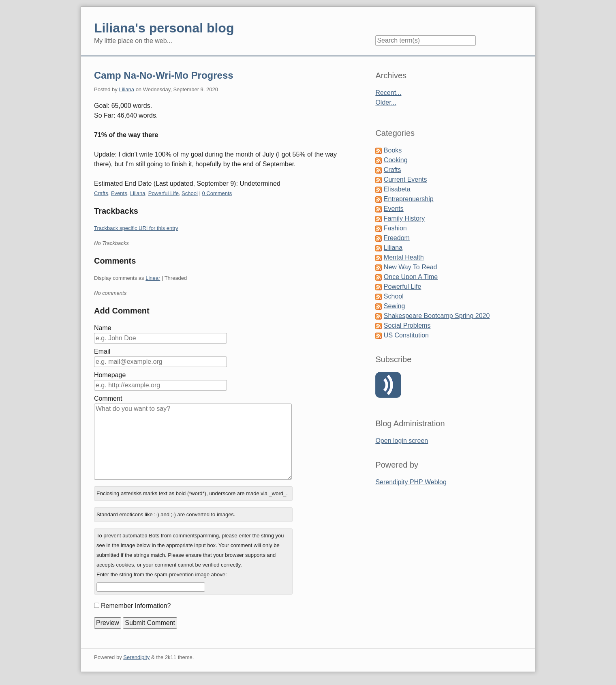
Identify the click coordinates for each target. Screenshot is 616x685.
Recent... (388, 93)
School (190, 193)
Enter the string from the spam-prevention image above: (162, 574)
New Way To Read (411, 267)
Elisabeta (397, 189)
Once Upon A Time (411, 277)
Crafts (101, 193)
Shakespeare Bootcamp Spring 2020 (437, 316)
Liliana (126, 89)
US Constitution (406, 335)
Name (103, 328)
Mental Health (404, 257)
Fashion (395, 228)
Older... (386, 102)
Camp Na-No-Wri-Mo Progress (164, 75)
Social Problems (407, 325)
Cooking (396, 160)
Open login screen (402, 441)
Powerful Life (164, 193)
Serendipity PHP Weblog (411, 482)
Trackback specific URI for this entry (136, 228)
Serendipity (136, 657)
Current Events (405, 179)
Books (393, 150)
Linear (153, 278)
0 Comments (217, 193)
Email (102, 351)
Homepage (110, 375)
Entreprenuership (409, 199)
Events (119, 193)
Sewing (394, 306)
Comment (108, 398)
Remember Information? (136, 606)
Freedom (397, 238)
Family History (404, 218)
